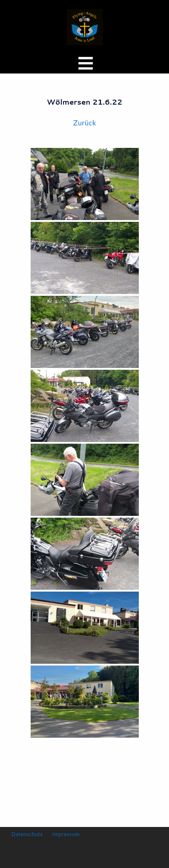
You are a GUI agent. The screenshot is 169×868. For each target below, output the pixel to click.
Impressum (66, 834)
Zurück (84, 122)
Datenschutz (27, 834)
